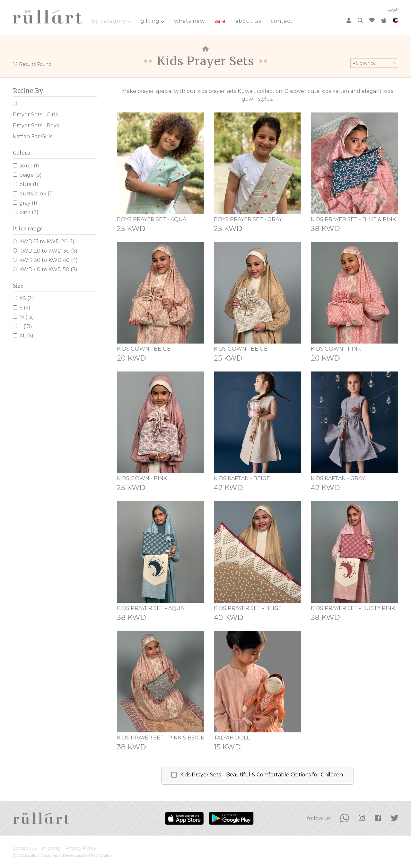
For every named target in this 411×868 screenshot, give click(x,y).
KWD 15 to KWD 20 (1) (44, 242)
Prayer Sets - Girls (35, 115)
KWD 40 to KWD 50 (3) (45, 269)
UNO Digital (100, 855)
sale (220, 21)
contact (282, 21)
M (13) (23, 317)
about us (248, 21)
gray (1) (25, 203)
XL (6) (23, 336)
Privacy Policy (81, 848)
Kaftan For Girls (33, 136)
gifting (153, 21)
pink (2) (26, 212)
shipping (51, 848)
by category (111, 21)
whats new (189, 21)
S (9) (22, 308)
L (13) (22, 326)
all (16, 104)
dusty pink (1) (33, 194)
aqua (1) (26, 166)
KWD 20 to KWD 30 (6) (45, 251)
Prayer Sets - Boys (36, 125)
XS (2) (23, 298)
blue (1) (26, 184)
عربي (393, 9)
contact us (25, 848)
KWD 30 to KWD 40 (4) (45, 260)
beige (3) (27, 175)
